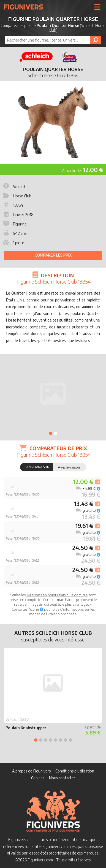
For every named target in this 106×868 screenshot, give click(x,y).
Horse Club (17, 196)
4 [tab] (51, 740)
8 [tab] (70, 740)
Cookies (38, 778)
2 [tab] (56, 433)
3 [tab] (46, 740)
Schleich (14, 187)
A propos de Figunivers (31, 771)
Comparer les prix (53, 255)
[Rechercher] (96, 40)
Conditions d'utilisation (75, 771)
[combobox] (53, 40)
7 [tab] (66, 740)
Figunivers (26, 7)
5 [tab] (56, 740)
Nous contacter (62, 778)
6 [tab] (61, 740)
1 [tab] (51, 433)
